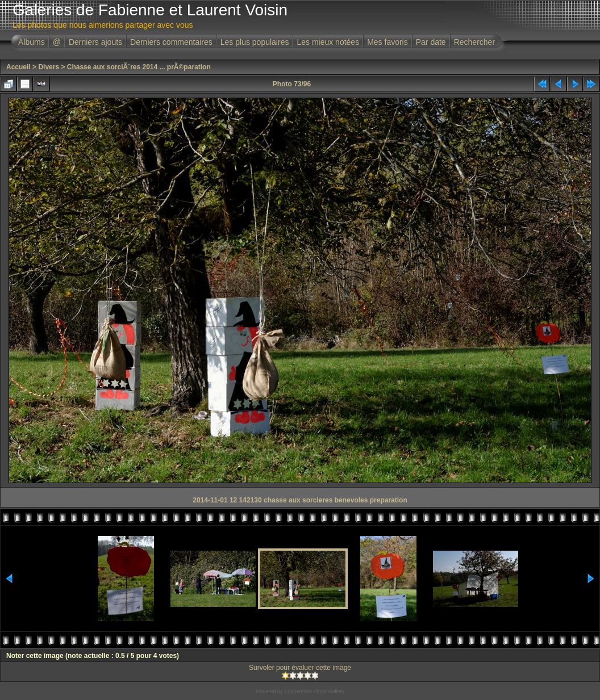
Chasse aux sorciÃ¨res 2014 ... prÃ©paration (139, 67)
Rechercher (474, 42)
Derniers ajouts (95, 42)
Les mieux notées (328, 42)
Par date (431, 42)
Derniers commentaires (171, 42)
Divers (49, 67)
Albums (32, 42)
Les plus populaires (255, 42)
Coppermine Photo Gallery (314, 691)
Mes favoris (388, 42)
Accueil (18, 67)
